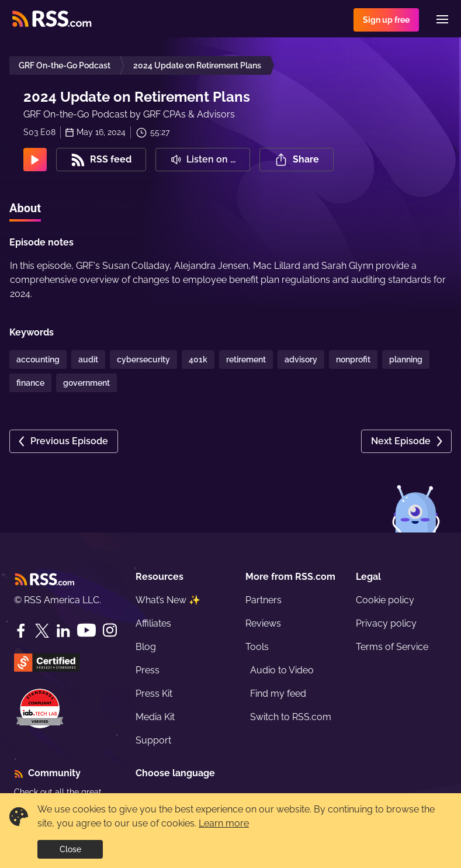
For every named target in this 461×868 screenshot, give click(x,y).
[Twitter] (42, 631)
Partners (264, 600)
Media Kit (155, 717)
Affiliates (153, 623)
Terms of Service (392, 647)
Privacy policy (386, 623)
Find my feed (278, 694)
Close (70, 849)
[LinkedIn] (63, 631)
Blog (146, 647)
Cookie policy (385, 600)
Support (153, 740)
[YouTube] (86, 630)
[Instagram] (110, 630)
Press (148, 670)
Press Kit (154, 694)
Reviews (263, 623)
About (25, 208)
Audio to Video (282, 670)
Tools (257, 647)
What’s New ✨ (168, 600)
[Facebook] (21, 631)
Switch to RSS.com (291, 717)
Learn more (224, 823)
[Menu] (442, 19)
